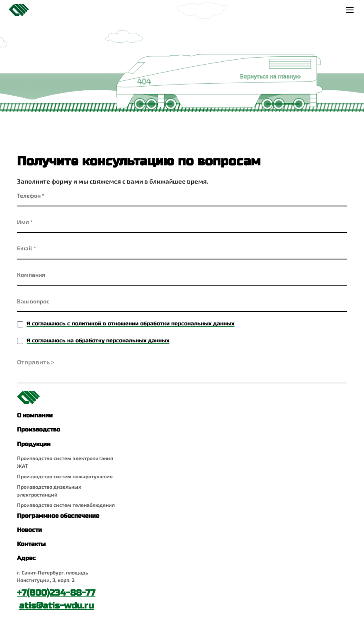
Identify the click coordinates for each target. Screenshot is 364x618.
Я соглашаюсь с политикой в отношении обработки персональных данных (130, 324)
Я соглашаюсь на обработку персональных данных (98, 341)
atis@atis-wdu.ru (56, 606)
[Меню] (350, 10)
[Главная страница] (19, 10)
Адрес (26, 558)
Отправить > (36, 362)
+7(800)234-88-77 (56, 593)
